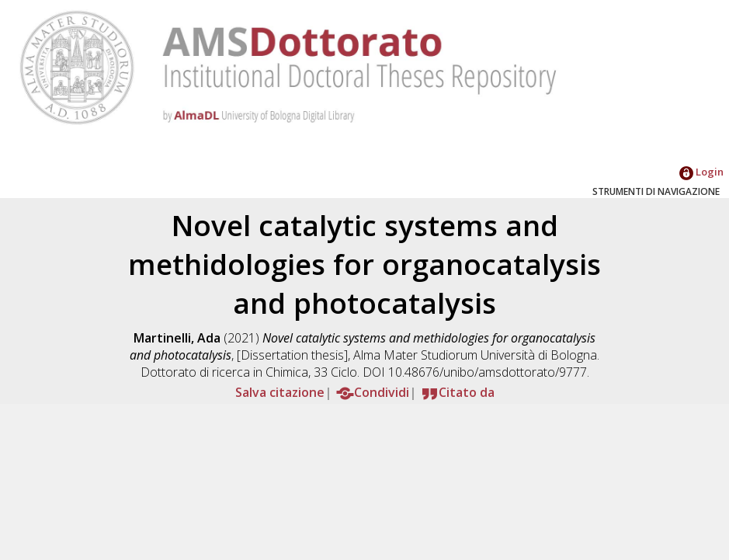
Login (701, 172)
